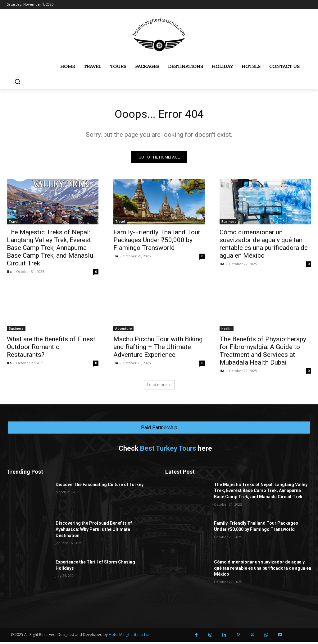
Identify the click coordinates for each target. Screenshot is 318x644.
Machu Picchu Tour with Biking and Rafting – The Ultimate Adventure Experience (158, 349)
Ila (9, 273)
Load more (159, 386)
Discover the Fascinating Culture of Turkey (100, 486)
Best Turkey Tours (168, 450)
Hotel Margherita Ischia (129, 636)
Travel (14, 223)
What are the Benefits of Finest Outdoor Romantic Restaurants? (51, 349)
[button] (17, 81)
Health (227, 331)
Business (229, 223)
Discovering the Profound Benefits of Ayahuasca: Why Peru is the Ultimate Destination (94, 531)
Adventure (123, 331)
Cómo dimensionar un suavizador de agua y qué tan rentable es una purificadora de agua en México (264, 246)
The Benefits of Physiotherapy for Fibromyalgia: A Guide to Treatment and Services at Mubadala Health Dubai (263, 353)
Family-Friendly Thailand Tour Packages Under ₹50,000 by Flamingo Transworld (157, 242)
